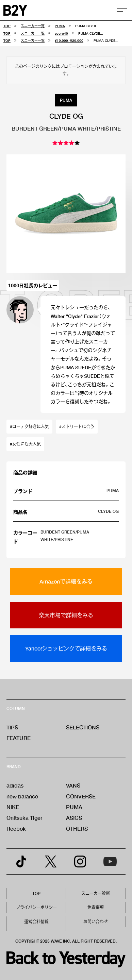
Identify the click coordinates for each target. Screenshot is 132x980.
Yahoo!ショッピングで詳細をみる (66, 648)
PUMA (74, 807)
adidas (15, 785)
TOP (36, 893)
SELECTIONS (83, 727)
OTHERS (77, 829)
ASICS (74, 818)
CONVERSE (81, 796)
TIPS (12, 727)
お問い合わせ (96, 922)
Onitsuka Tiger (24, 818)
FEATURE (19, 738)
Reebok (16, 829)
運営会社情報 (36, 922)
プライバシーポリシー (36, 907)
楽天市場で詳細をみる (66, 615)
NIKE (13, 807)
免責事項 (96, 907)
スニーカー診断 (96, 893)
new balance (22, 796)
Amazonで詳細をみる (66, 581)
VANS (73, 785)
